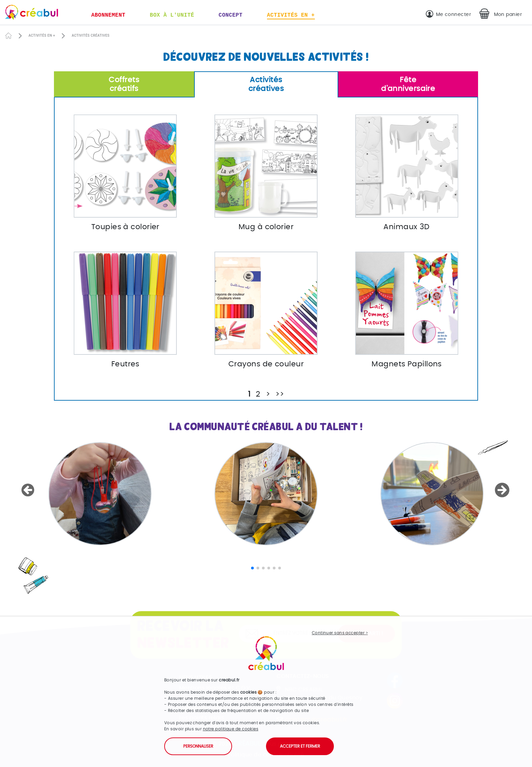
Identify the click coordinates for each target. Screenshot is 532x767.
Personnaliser (198, 746)
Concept (230, 15)
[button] (29, 490)
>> (280, 394)
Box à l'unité (172, 15)
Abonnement (108, 15)
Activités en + (291, 15)
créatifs (124, 84)
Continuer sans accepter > (340, 633)
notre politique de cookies (231, 729)
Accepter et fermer (300, 746)
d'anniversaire (408, 84)
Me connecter (453, 14)
